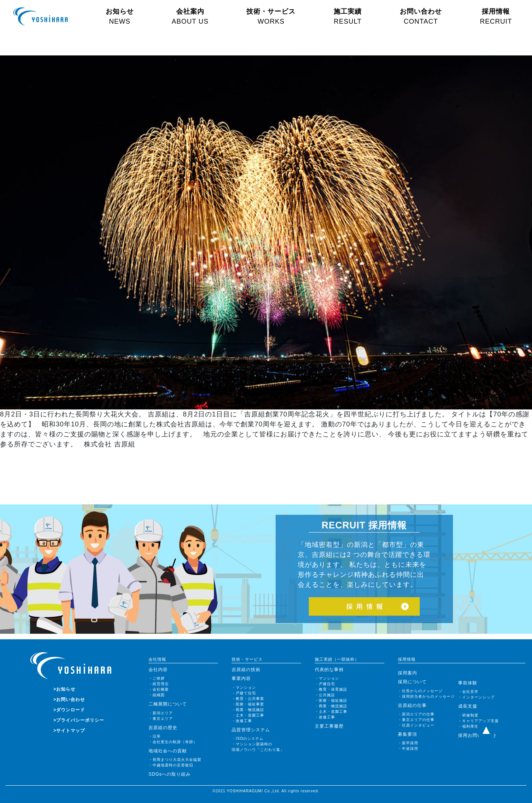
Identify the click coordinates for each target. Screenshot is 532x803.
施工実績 (348, 16)
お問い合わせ (421, 16)
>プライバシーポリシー (79, 720)
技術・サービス (271, 16)
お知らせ (120, 16)
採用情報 (496, 16)
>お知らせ (64, 689)
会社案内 (190, 16)
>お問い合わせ (69, 700)
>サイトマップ (69, 731)
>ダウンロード (69, 710)
